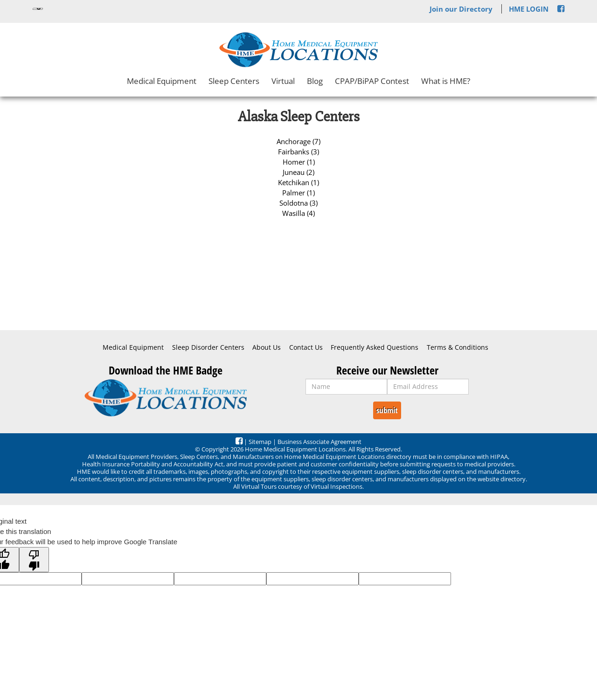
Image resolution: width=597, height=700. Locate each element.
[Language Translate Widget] (38, 9)
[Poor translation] (34, 560)
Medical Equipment (162, 81)
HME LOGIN (529, 9)
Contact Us (306, 347)
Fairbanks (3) (298, 152)
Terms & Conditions (458, 347)
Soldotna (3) (298, 203)
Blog (315, 81)
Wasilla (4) (298, 213)
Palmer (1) (298, 193)
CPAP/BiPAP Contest (372, 81)
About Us (267, 347)
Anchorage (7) (298, 141)
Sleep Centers (234, 81)
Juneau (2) (298, 172)
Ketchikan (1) (298, 182)
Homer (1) (299, 162)
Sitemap (260, 442)
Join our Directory (461, 9)
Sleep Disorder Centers (208, 347)
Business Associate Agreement (319, 442)
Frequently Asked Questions (375, 347)
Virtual (283, 81)
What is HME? (446, 81)
